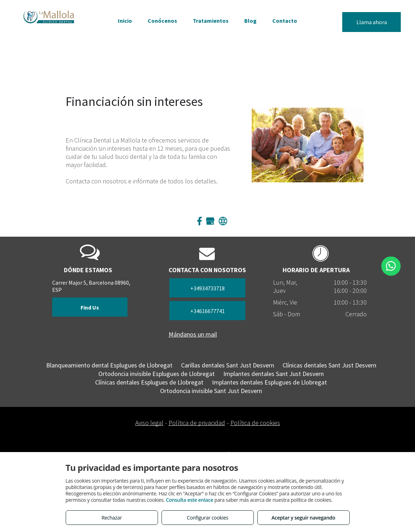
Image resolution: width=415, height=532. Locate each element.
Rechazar (112, 518)
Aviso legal (149, 423)
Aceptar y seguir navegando (303, 518)
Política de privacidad (197, 423)
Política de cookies (255, 423)
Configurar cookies (207, 518)
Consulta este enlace (189, 500)
